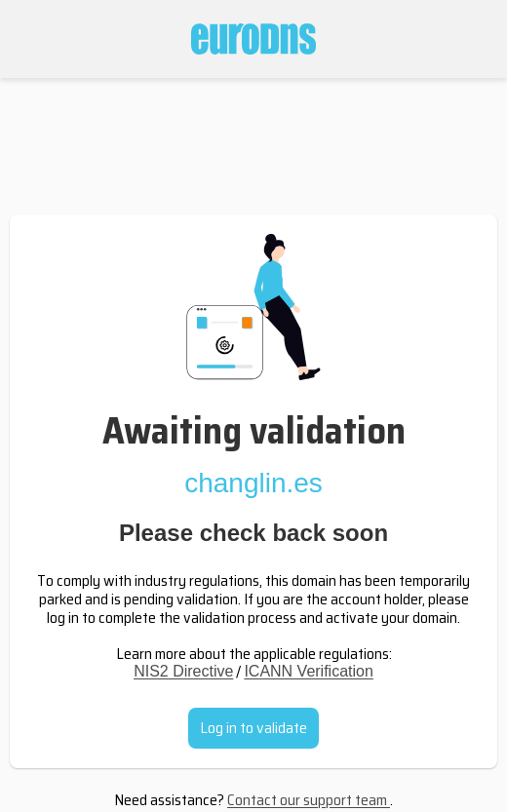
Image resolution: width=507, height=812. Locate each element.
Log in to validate (253, 728)
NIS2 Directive (183, 671)
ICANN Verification (309, 671)
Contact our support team (309, 800)
